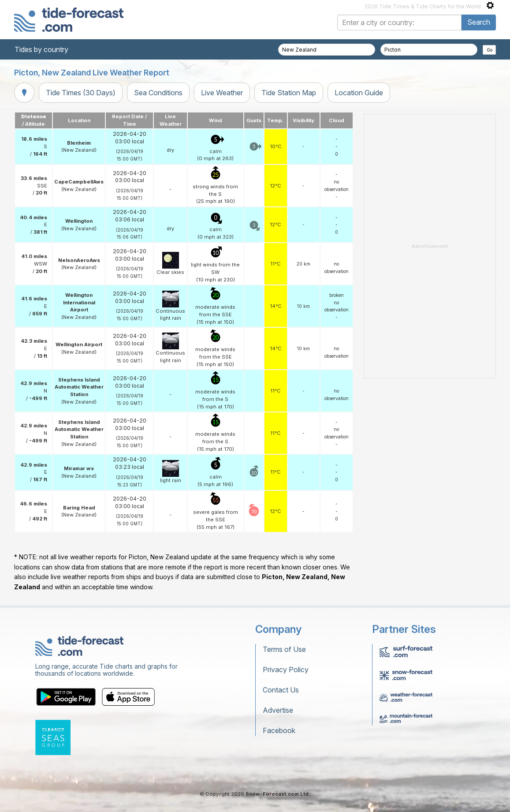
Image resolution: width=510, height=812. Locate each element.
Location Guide (359, 93)
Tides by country (41, 49)
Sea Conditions (158, 93)
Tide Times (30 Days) (81, 93)
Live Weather (222, 93)
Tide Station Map (289, 93)
